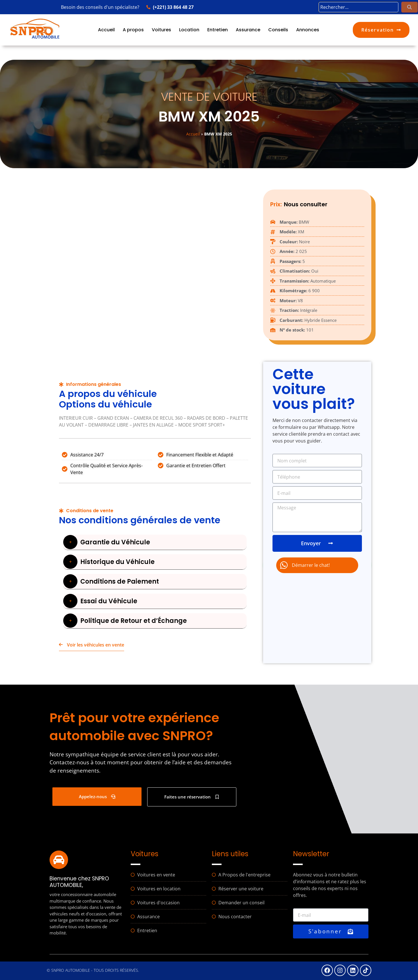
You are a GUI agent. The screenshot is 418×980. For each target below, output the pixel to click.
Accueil (106, 30)
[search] (358, 7)
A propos (133, 30)
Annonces (308, 30)
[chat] (317, 565)
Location (189, 30)
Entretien (218, 30)
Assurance (248, 30)
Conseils (278, 30)
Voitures (161, 30)
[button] (155, 542)
